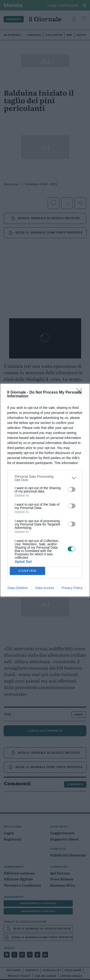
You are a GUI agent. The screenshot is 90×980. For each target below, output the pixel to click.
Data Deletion (18, 588)
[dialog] (45, 490)
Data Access (45, 588)
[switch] (72, 489)
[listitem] (45, 478)
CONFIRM (27, 571)
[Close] (81, 393)
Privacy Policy (72, 588)
